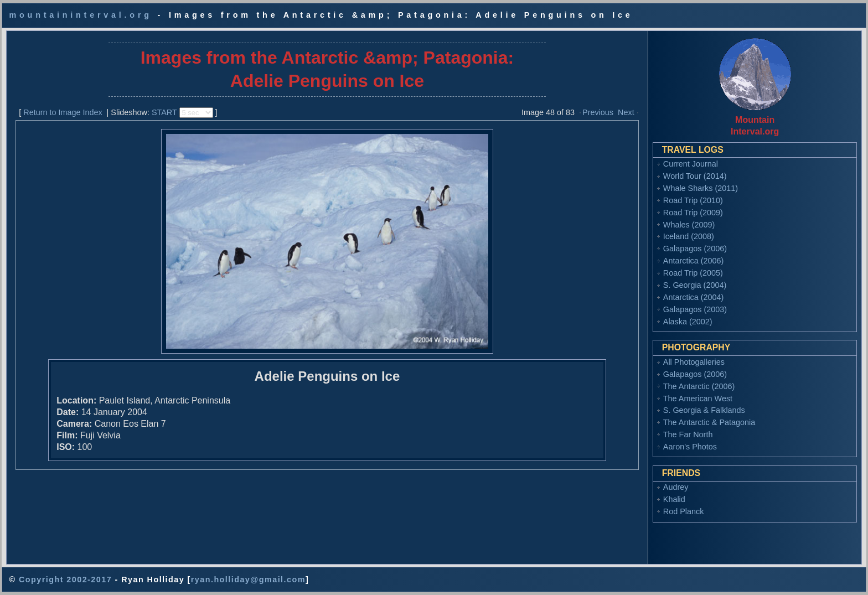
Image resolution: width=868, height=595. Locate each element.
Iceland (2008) (689, 236)
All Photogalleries (694, 362)
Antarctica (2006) (694, 261)
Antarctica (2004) (694, 297)
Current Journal (691, 164)
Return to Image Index (63, 112)
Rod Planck (684, 511)
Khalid (674, 499)
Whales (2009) (689, 225)
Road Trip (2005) (693, 273)
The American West (698, 399)
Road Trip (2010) (693, 200)
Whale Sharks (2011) (701, 188)
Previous (598, 112)
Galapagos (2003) (695, 309)
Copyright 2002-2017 (65, 580)
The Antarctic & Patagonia (709, 422)
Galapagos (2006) (695, 249)
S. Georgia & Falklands (704, 410)
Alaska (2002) (688, 322)
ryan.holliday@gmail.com (248, 580)
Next (626, 112)
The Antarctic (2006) (699, 386)
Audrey (676, 487)
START (164, 112)
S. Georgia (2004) (695, 285)
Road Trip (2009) (693, 213)
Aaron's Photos (690, 447)
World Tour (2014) (695, 176)
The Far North (688, 434)
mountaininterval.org (80, 15)
